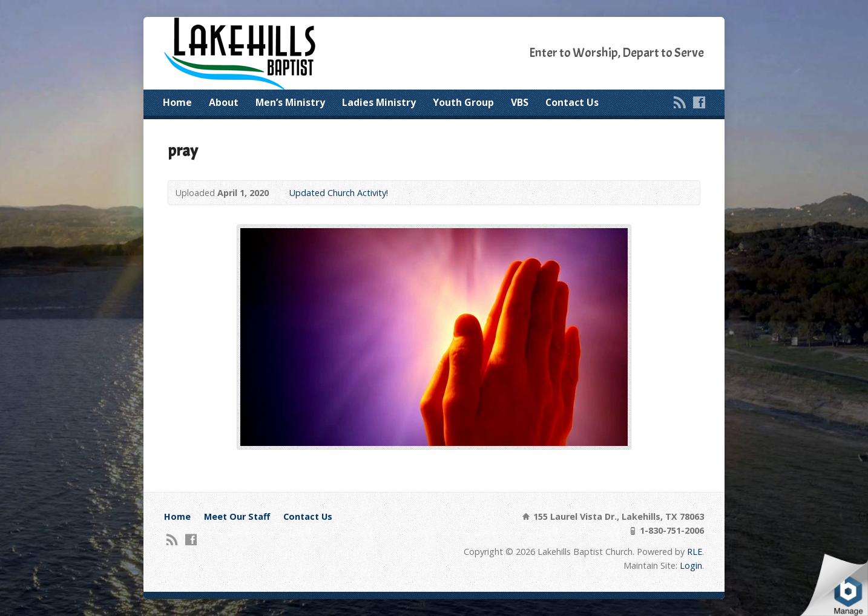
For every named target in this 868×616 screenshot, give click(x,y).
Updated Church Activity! (339, 193)
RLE (695, 552)
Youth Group (463, 102)
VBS (520, 102)
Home (177, 102)
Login (691, 565)
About (224, 102)
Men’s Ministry (290, 102)
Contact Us (572, 102)
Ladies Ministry (379, 102)
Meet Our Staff (237, 516)
